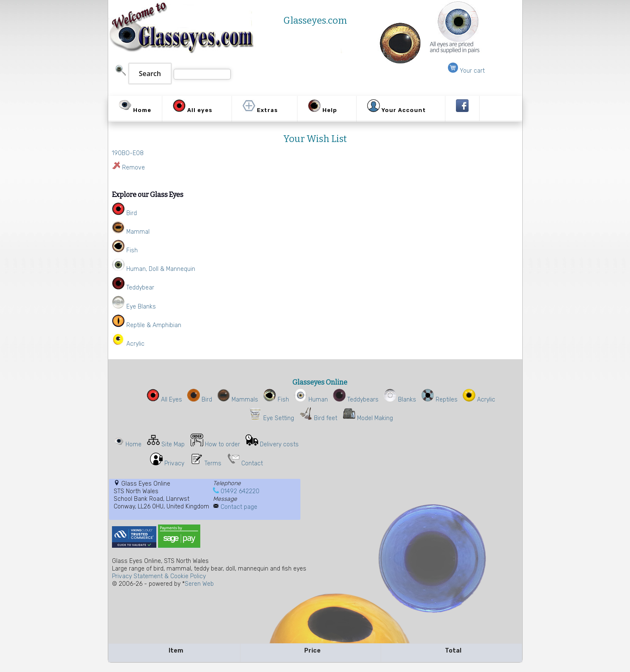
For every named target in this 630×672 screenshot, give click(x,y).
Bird (200, 400)
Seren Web (199, 584)
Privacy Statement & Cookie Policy (159, 576)
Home (134, 444)
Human (311, 400)
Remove (134, 168)
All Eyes (164, 400)
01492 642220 (240, 491)
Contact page (239, 507)
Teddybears (356, 400)
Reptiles (439, 400)
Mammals (238, 400)
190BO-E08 (128, 153)
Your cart (466, 71)
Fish (276, 400)
